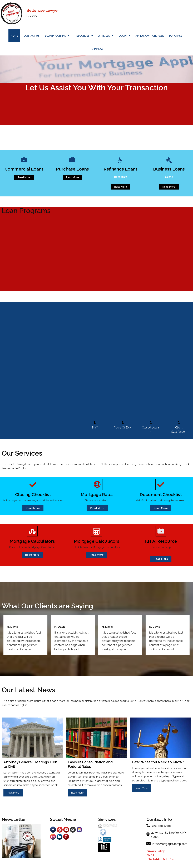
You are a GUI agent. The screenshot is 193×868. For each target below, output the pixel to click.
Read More (13, 793)
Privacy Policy (156, 851)
